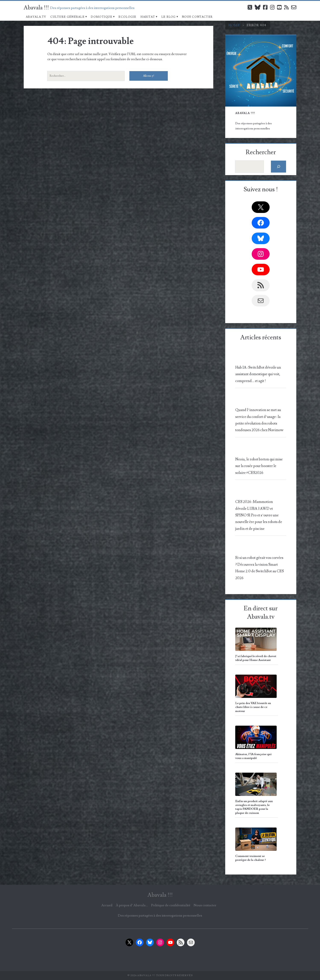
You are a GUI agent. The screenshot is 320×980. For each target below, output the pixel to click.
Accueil (107, 905)
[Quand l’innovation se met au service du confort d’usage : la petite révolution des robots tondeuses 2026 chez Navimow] (260, 400)
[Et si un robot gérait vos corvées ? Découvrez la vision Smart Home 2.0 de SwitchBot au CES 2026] (260, 548)
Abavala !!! (36, 8)
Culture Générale (67, 17)
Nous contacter (197, 17)
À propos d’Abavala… (132, 905)
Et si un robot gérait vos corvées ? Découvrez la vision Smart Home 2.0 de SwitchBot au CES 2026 (259, 568)
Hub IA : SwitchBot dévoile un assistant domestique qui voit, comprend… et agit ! (258, 374)
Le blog (169, 17)
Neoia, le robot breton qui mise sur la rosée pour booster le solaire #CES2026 (259, 466)
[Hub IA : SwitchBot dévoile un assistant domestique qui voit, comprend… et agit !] (260, 357)
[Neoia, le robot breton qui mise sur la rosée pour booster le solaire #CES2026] (260, 449)
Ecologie (127, 17)
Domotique (102, 17)
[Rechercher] (278, 166)
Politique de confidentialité (171, 905)
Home (234, 25)
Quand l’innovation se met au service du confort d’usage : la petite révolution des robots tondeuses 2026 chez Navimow (259, 420)
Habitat (148, 17)
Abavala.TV (36, 17)
